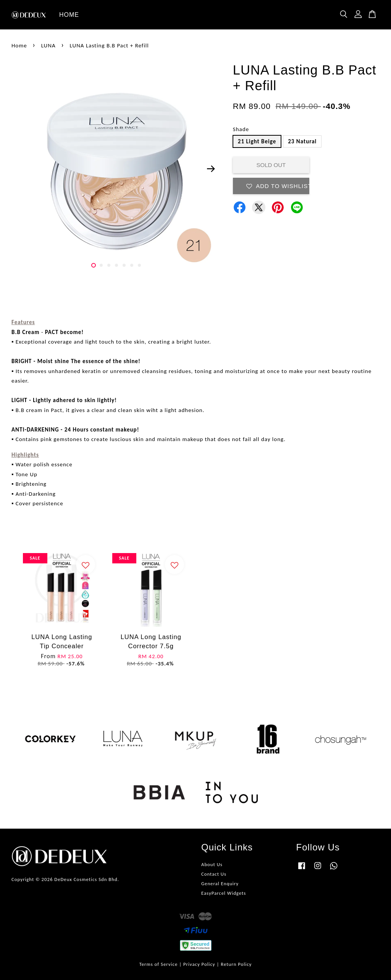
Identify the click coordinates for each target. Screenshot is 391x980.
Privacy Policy (199, 964)
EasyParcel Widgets (224, 893)
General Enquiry (220, 883)
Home (19, 45)
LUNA (48, 45)
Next (211, 169)
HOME (69, 15)
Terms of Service (159, 964)
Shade (241, 129)
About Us (212, 864)
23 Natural (302, 141)
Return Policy (236, 964)
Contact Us (214, 874)
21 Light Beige (257, 141)
